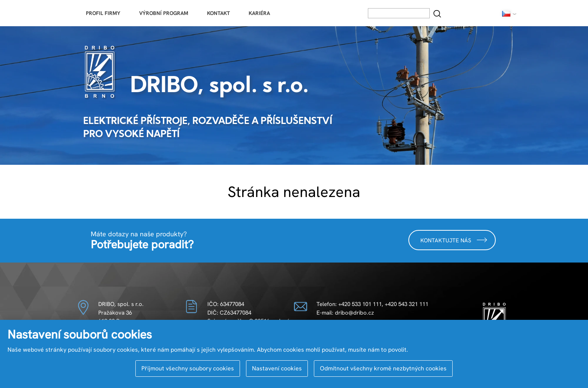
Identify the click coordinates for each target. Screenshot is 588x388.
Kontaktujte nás (454, 240)
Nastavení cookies (277, 368)
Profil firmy (103, 13)
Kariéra (259, 13)
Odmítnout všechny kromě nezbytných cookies (383, 368)
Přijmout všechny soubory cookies (188, 368)
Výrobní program (164, 13)
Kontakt (218, 13)
